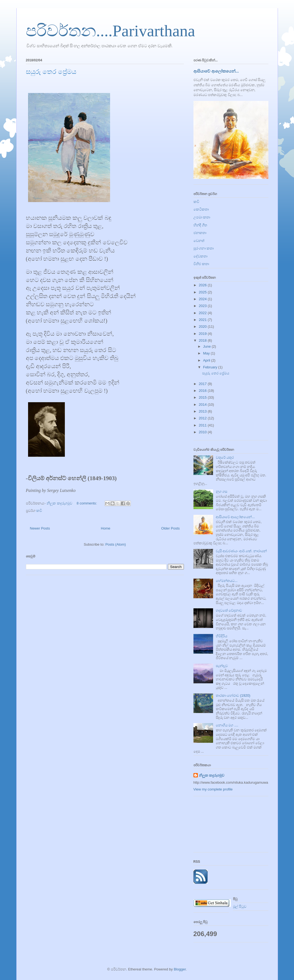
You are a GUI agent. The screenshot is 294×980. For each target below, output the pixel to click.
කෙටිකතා (201, 209)
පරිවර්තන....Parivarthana (110, 31)
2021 (203, 320)
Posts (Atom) (116, 544)
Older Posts (171, 528)
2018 (203, 340)
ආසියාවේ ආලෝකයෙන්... (216, 71)
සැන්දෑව (222, 666)
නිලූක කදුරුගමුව (212, 775)
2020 (203, 327)
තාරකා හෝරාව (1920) (233, 695)
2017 (203, 384)
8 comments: (87, 503)
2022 (203, 313)
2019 (203, 334)
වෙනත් (199, 241)
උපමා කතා (202, 217)
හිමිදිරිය (222, 636)
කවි (39, 511)
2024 (203, 299)
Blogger (180, 969)
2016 (203, 391)
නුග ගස (222, 491)
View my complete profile (213, 789)
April (207, 360)
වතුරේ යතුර (225, 457)
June (207, 346)
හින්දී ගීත (200, 225)
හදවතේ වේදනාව (229, 610)
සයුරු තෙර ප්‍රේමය (51, 72)
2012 (203, 418)
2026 (203, 285)
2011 (203, 425)
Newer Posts (40, 528)
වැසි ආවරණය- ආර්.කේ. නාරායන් (241, 551)
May (207, 353)
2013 (203, 411)
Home (106, 528)
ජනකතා (200, 233)
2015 (203, 397)
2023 (203, 306)
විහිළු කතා (201, 264)
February (211, 367)
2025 (203, 292)
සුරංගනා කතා (204, 248)
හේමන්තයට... (227, 581)
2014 (203, 405)
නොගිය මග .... (227, 725)
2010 (203, 432)
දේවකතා (200, 256)
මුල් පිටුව (240, 907)
